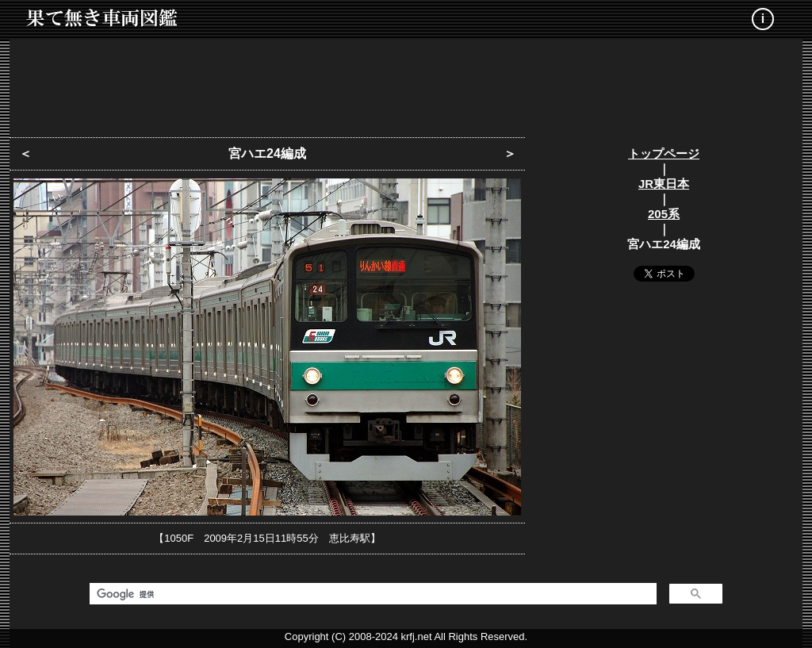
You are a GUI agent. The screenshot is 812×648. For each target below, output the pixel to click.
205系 (664, 214)
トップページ (664, 153)
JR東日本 (664, 184)
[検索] (372, 594)
